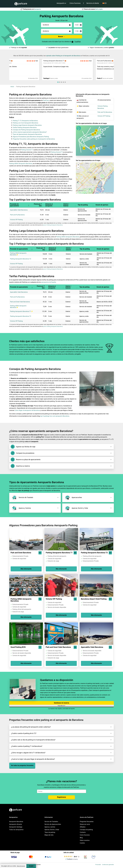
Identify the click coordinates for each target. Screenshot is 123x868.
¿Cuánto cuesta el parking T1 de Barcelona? (27, 746)
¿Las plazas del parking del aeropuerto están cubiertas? (31, 727)
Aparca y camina (50, 827)
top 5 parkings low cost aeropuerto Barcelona (55, 416)
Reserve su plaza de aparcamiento (26, 460)
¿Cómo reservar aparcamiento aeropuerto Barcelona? (30, 132)
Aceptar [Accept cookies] (31, 866)
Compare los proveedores (22, 453)
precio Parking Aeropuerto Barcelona (53, 225)
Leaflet (102, 193)
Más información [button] (21, 866)
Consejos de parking (86, 830)
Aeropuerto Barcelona (16, 822)
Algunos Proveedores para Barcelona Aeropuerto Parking (31, 137)
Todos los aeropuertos (16, 830)
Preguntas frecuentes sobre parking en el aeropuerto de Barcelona (34, 139)
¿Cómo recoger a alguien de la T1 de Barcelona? (28, 753)
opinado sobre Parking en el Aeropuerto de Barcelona (63, 56)
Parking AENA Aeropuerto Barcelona (21, 164)
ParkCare (46, 100)
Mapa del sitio (49, 835)
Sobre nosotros (85, 840)
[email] (62, 791)
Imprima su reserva (20, 466)
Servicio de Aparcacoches (53, 824)
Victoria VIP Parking (104, 116)
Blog (81, 838)
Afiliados (83, 827)
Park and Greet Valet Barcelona (20, 302)
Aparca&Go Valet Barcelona (19, 210)
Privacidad (98, 865)
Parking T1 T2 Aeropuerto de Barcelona (25, 121)
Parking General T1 (27, 150)
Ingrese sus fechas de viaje (23, 447)
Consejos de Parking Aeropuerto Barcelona (26, 130)
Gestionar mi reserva (61, 703)
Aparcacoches (73, 497)
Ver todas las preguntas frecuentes (22, 765)
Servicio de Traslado (22, 497)
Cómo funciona (75, 3)
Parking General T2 (57, 152)
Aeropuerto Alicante (16, 824)
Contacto (83, 832)
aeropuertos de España (49, 282)
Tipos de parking (50, 832)
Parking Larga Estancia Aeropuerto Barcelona (27, 125)
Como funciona (85, 835)
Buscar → (61, 36)
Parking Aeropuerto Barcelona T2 (21, 61)
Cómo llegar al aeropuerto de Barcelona (27, 410)
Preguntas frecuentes (87, 822)
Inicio (12, 87)
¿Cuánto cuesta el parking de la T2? (24, 733)
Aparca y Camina (21, 508)
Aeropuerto (61, 3)
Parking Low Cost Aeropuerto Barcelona (25, 123)
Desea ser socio (85, 824)
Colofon (82, 843)
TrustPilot (78, 42)
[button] (95, 178)
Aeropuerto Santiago (16, 827)
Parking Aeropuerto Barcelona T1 (75, 61)
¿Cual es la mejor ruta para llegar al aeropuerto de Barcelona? (33, 759)
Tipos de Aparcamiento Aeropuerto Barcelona (27, 134)
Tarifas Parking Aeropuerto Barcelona (25, 128)
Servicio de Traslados (51, 822)
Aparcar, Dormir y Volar (76, 508)
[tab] (58, 82)
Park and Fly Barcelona (105, 112)
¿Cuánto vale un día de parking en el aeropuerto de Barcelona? (33, 740)
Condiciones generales (108, 865)
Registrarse (61, 797)
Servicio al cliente (93, 3)
